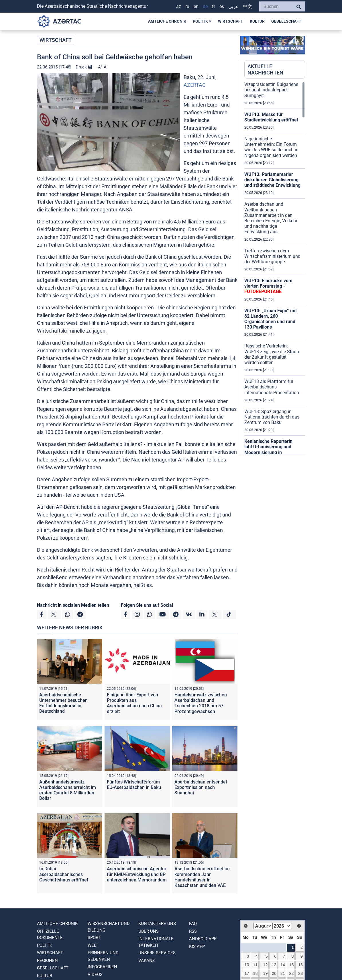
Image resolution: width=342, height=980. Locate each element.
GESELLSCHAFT (286, 21)
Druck (84, 67)
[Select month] (263, 926)
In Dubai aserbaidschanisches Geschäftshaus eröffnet (64, 874)
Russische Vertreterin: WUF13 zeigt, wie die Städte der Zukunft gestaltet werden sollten (272, 354)
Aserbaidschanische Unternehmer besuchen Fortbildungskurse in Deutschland (63, 703)
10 (247, 965)
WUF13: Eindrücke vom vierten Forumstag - (268, 286)
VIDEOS (95, 975)
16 (300, 965)
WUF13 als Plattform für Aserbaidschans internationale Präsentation (272, 387)
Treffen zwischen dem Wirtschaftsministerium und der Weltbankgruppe (272, 256)
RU (187, 6)
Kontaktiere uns (157, 924)
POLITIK (202, 21)
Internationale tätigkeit (156, 942)
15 (291, 965)
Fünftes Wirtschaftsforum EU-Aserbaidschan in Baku (134, 785)
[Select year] (282, 926)
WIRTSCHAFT (231, 21)
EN (196, 6)
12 (265, 965)
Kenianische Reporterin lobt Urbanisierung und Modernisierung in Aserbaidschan (268, 450)
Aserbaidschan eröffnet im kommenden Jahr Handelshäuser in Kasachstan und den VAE (202, 877)
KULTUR (257, 21)
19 (265, 973)
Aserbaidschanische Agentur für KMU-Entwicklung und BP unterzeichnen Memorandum (137, 874)
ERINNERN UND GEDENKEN (103, 956)
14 (283, 965)
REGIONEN (47, 961)
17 (247, 973)
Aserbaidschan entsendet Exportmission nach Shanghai (201, 787)
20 (274, 973)
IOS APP (197, 946)
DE (205, 6)
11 (255, 965)
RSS (193, 931)
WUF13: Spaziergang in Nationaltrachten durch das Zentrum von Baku (272, 417)
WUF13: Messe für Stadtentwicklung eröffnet (271, 117)
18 (255, 973)
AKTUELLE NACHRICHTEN (265, 69)
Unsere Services (157, 953)
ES (222, 6)
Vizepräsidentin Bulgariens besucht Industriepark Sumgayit (271, 90)
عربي (233, 6)
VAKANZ (147, 961)
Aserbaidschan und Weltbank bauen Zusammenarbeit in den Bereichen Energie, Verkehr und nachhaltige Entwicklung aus (271, 218)
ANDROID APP (203, 939)
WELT (93, 945)
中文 (247, 6)
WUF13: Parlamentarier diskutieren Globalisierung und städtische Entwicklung (272, 180)
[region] (275, 268)
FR (214, 6)
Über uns (149, 931)
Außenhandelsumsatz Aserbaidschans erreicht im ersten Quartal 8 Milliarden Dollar (68, 790)
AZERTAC (195, 85)
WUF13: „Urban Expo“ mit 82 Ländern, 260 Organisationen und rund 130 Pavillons (271, 319)
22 (291, 973)
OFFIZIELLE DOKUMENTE (50, 935)
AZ (179, 6)
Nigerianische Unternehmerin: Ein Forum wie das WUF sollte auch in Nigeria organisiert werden (271, 147)
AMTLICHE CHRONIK (167, 21)
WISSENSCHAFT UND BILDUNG (109, 927)
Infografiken (102, 967)
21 (283, 973)
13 (274, 965)
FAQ (193, 924)
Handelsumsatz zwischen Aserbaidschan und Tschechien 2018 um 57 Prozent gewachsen (201, 703)
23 (300, 973)
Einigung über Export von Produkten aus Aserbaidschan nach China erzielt (134, 703)
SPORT (94, 938)
